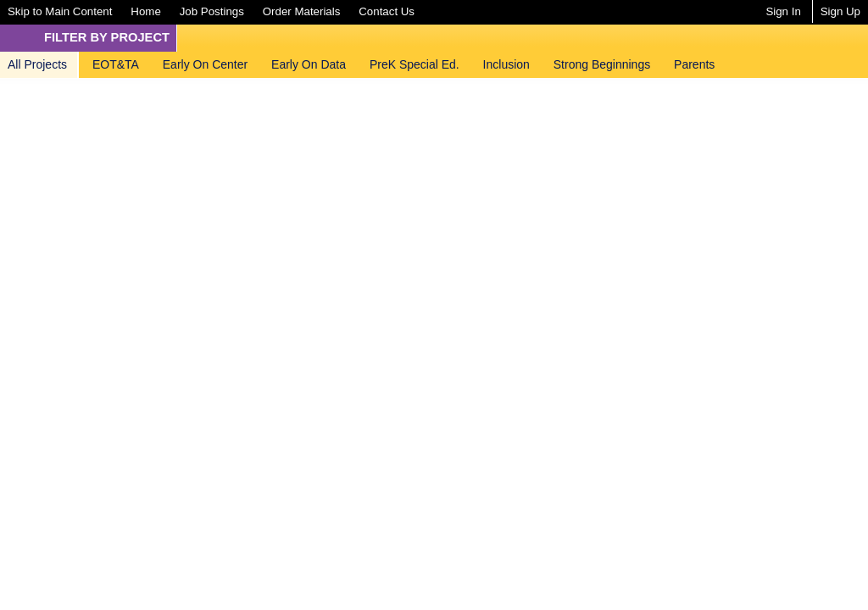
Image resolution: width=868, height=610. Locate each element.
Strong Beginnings (602, 64)
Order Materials (302, 11)
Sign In (783, 11)
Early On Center (205, 64)
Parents (694, 64)
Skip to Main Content (60, 11)
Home (145, 11)
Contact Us (387, 11)
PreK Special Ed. (415, 64)
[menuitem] (60, 11)
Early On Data (309, 64)
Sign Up (840, 11)
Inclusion (506, 64)
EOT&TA (116, 64)
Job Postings (212, 11)
